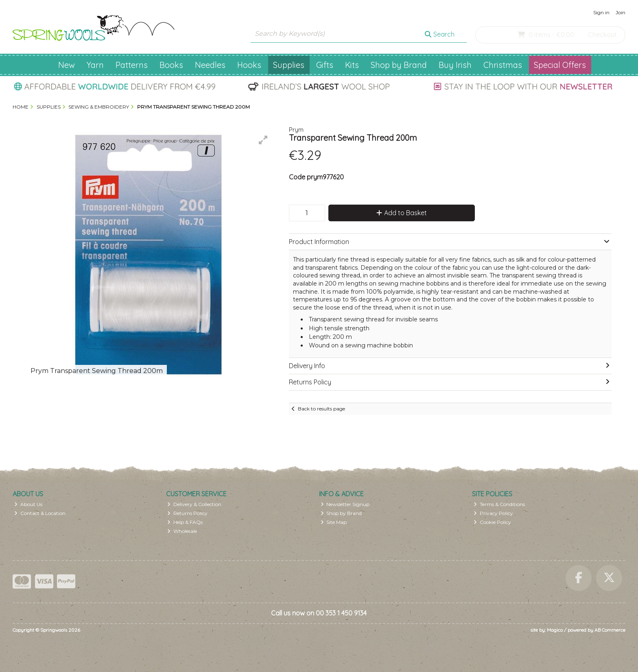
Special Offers (560, 65)
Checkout (602, 35)
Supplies (289, 65)
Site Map (334, 522)
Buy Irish (455, 65)
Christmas (503, 65)
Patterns (132, 65)
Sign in (601, 12)
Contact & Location (40, 513)
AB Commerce (610, 630)
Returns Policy (187, 513)
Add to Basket (402, 213)
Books (171, 65)
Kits (352, 65)
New (67, 65)
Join (621, 12)
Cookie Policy (492, 522)
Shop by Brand (399, 65)
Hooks (249, 65)
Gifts (325, 65)
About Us (28, 504)
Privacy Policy (493, 513)
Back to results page (321, 409)
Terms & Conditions (499, 504)
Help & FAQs (185, 522)
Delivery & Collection (194, 504)
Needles (210, 65)
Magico (555, 630)
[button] (263, 140)
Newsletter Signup (345, 504)
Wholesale (182, 531)
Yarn (95, 65)
